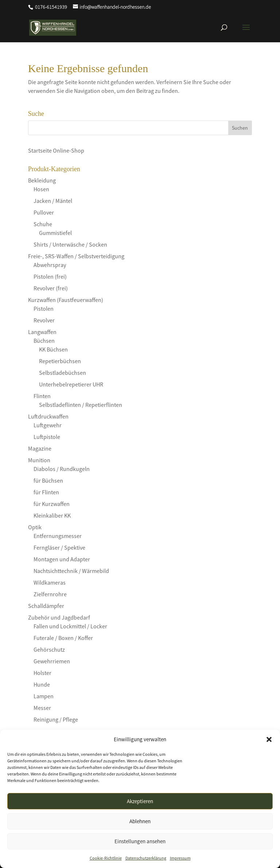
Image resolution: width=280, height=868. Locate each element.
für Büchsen (48, 480)
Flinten (42, 396)
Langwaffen (42, 332)
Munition (39, 460)
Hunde (42, 684)
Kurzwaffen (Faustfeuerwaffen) (66, 300)
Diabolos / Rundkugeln (62, 469)
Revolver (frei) (51, 288)
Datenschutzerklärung (146, 858)
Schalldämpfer (46, 606)
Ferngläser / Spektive (59, 547)
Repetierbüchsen (60, 361)
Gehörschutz (49, 649)
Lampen (44, 696)
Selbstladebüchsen (63, 373)
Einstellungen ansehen (140, 841)
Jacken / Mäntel (53, 201)
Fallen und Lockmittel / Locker (70, 626)
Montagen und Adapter (62, 559)
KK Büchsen (53, 349)
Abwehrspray (50, 265)
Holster (42, 673)
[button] (269, 739)
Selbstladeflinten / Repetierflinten (81, 405)
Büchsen (44, 341)
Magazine (40, 448)
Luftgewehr (48, 425)
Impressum (180, 858)
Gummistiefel (55, 233)
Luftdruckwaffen (48, 416)
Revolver (44, 320)
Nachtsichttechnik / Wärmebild (71, 571)
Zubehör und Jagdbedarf (59, 617)
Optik (35, 527)
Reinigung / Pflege (56, 719)
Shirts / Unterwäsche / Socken (70, 244)
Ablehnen (140, 821)
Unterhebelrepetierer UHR (71, 384)
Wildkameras (50, 582)
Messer (42, 708)
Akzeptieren (140, 801)
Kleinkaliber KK (52, 515)
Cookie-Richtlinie (106, 858)
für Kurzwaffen (52, 504)
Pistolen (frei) (50, 276)
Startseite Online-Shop (56, 150)
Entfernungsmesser (58, 536)
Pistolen (44, 309)
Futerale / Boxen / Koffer (63, 638)
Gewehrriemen (52, 661)
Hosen (41, 189)
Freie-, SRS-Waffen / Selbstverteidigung (76, 256)
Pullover (44, 212)
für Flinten (46, 492)
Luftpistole (47, 437)
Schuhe (43, 224)
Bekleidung (42, 180)
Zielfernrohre (50, 594)
